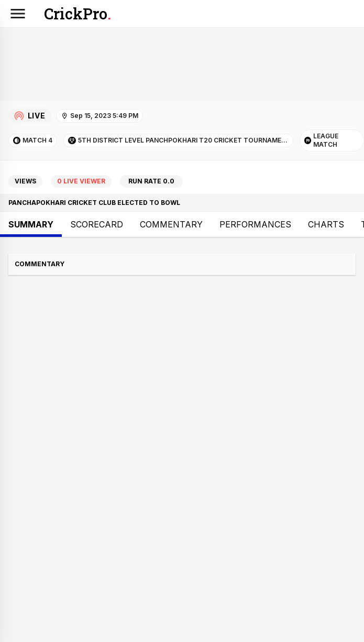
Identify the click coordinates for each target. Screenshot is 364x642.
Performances (255, 224)
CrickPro (78, 14)
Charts (326, 224)
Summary (31, 224)
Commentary (171, 224)
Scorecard (97, 224)
